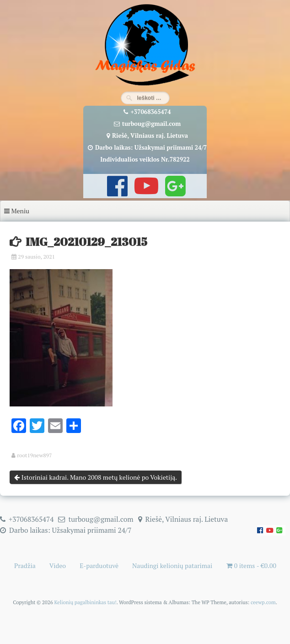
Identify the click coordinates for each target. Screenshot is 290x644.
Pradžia (25, 566)
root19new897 (34, 455)
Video (58, 566)
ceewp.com (263, 602)
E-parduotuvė (99, 566)
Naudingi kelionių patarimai (172, 566)
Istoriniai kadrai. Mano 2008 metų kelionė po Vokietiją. (96, 477)
